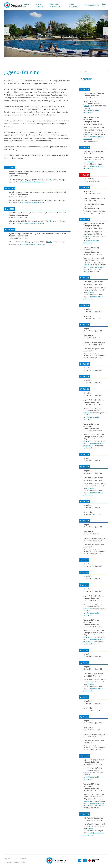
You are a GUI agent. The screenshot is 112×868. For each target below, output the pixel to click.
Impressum (9, 859)
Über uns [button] (104, 5)
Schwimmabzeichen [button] (92, 5)
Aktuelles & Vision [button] (26, 5)
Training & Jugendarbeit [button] (55, 5)
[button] (7, 31)
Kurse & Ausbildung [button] (73, 5)
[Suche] (93, 72)
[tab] (34, 54)
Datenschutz (21, 859)
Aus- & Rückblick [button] (40, 5)
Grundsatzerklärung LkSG (15, 863)
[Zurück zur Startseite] (13, 5)
